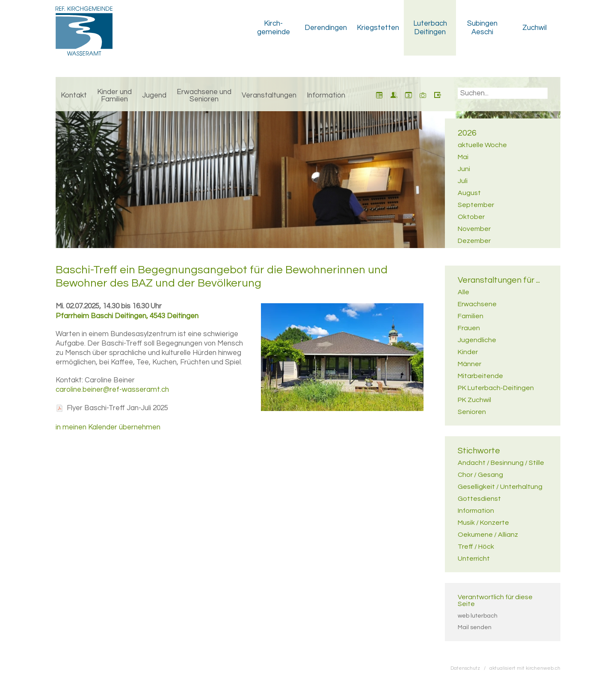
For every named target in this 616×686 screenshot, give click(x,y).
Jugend (154, 95)
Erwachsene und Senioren (204, 96)
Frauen (469, 328)
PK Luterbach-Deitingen (496, 388)
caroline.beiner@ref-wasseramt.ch (112, 390)
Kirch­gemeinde (274, 28)
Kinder (468, 352)
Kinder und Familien (114, 96)
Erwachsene (477, 304)
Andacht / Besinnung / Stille (501, 463)
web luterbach (478, 616)
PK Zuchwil (474, 400)
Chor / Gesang (480, 475)
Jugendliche (477, 340)
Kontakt (74, 95)
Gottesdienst (479, 499)
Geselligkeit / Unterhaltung (500, 487)
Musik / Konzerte (483, 523)
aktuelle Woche (482, 145)
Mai (463, 157)
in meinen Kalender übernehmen (108, 427)
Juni (464, 169)
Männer (469, 364)
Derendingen (326, 28)
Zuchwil (535, 28)
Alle (463, 292)
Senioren (472, 412)
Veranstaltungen (269, 95)
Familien (471, 316)
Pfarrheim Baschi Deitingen (127, 316)
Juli (463, 181)
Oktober (471, 217)
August (469, 193)
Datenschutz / (470, 668)
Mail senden (475, 627)
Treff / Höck (476, 547)
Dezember (474, 241)
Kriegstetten (378, 28)
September (476, 205)
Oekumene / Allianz (488, 535)
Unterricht (474, 559)
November (474, 229)
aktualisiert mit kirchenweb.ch (525, 668)
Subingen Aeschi (482, 28)
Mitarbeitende (480, 376)
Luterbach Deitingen (430, 28)
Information (326, 95)
